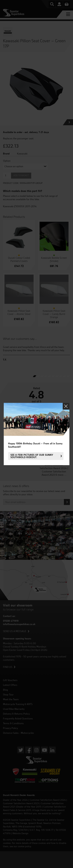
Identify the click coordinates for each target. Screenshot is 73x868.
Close (66, 406)
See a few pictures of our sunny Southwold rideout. (32, 456)
